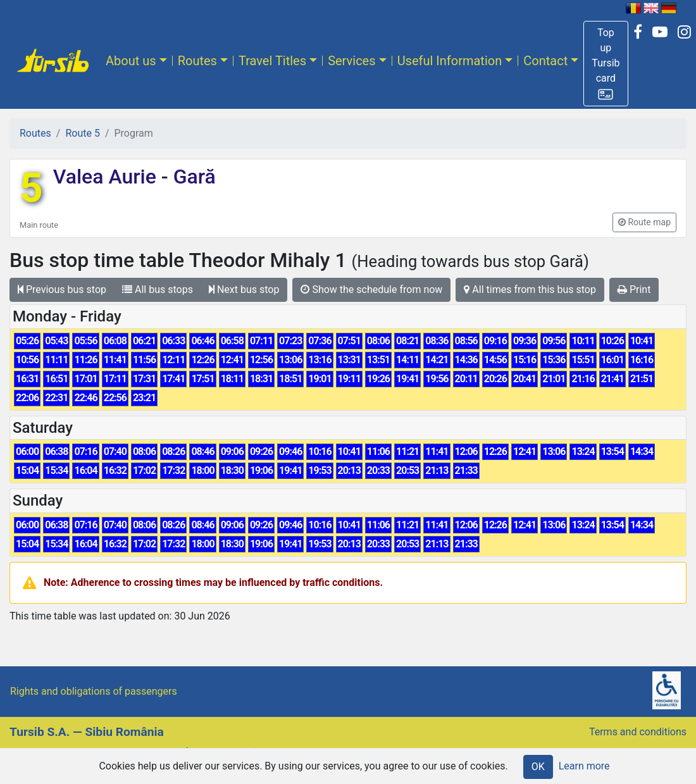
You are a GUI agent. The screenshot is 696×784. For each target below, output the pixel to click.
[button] (606, 64)
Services (351, 61)
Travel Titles (272, 61)
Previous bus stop (62, 289)
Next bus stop (244, 289)
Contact (545, 61)
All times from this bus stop (530, 289)
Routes (197, 61)
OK (538, 767)
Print (634, 289)
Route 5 (82, 133)
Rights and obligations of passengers (94, 691)
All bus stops (158, 289)
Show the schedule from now (371, 289)
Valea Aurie (107, 177)
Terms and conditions (638, 732)
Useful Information (450, 61)
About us (131, 61)
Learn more (584, 766)
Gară (192, 177)
